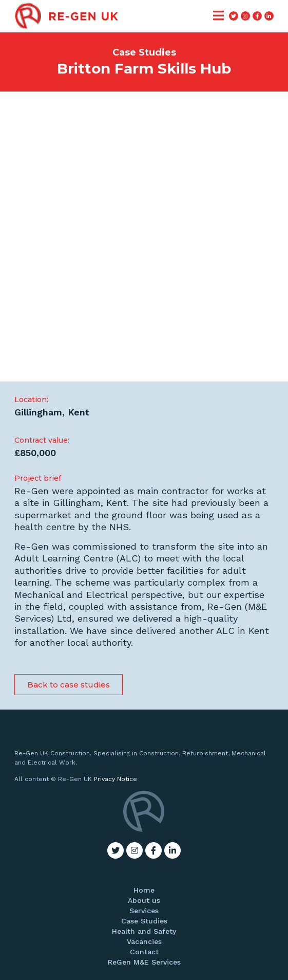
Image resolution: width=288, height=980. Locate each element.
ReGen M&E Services (144, 962)
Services (144, 911)
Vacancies (144, 941)
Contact (144, 952)
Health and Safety (144, 931)
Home (144, 890)
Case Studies (144, 921)
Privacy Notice (116, 779)
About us (144, 900)
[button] (69, 685)
